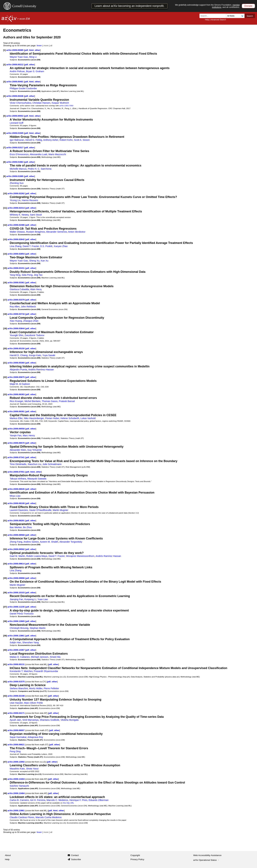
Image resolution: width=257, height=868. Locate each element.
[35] (5, 578)
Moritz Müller (36, 688)
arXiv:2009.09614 (16, 564)
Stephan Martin (38, 628)
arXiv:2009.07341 (16, 457)
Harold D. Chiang (19, 355)
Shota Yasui (32, 769)
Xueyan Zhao (61, 246)
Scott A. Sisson (82, 140)
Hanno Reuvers (30, 200)
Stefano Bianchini (19, 688)
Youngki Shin (16, 335)
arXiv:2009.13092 (16, 762)
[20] (5, 348)
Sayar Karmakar (18, 737)
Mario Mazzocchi (57, 154)
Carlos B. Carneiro (19, 800)
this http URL (68, 803)
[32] (5, 535)
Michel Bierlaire (32, 401)
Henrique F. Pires (78, 800)
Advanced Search (218, 20)
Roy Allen (15, 307)
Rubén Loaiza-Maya (37, 556)
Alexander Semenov (56, 232)
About (8, 855)
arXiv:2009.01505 (15, 133)
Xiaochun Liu (34, 464)
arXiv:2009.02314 (16, 208)
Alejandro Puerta (18, 370)
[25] (5, 429)
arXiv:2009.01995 (15, 176)
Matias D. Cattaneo (20, 657)
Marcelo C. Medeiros (57, 800)
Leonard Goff (16, 123)
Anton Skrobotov (77, 232)
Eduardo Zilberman (99, 800)
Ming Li (33, 57)
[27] (5, 457)
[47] (5, 762)
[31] (5, 521)
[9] (4, 176)
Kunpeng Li (30, 599)
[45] (5, 730)
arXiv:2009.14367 (16, 650)
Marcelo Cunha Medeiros (49, 817)
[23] (5, 394)
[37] (5, 607)
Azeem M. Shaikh (49, 542)
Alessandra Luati (39, 154)
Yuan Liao (43, 599)
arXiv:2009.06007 (16, 730)
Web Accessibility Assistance (207, 855)
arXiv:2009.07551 (16, 472)
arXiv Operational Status (206, 860)
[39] (5, 636)
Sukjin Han (15, 642)
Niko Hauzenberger (34, 418)
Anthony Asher (51, 140)
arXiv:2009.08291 (16, 521)
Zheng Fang (16, 542)
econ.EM (25, 19)
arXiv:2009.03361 (16, 283)
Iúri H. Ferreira (38, 800)
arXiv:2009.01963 (15, 162)
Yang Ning (15, 275)
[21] (5, 363)
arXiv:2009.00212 (15, 65)
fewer (39, 46)
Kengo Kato (35, 355)
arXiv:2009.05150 (16, 348)
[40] (5, 650)
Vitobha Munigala (69, 720)
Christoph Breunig (19, 628)
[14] (5, 254)
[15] (5, 268)
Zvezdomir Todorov (35, 335)
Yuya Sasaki (49, 355)
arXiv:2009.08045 (16, 489)
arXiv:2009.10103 (16, 593)
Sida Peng (27, 275)
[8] (4, 162)
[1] (4, 50)
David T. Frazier (31, 246)
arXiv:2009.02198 (16, 696)
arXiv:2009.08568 (16, 535)
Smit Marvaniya (30, 720)
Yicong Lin (15, 200)
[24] (5, 411)
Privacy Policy (137, 859)
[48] (5, 779)
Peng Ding (15, 751)
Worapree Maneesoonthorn (80, 556)
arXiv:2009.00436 (15, 96)
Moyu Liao (15, 496)
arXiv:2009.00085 (15, 50)
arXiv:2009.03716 (16, 314)
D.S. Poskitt (46, 246)
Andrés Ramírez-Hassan (41, 370)
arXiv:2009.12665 (16, 621)
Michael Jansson (40, 657)
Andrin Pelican (17, 71)
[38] (5, 621)
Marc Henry (29, 435)
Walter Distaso (17, 232)
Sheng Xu (34, 261)
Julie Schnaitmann (52, 464)
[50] (5, 811)
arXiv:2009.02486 (16, 225)
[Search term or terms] (214, 16)
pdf (26, 50)
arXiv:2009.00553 (15, 116)
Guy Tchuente (35, 450)
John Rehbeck (28, 307)
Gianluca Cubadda (19, 289)
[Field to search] (235, 16)
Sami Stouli (36, 215)
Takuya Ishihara (18, 479)
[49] (5, 793)
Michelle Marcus (18, 169)
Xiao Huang (16, 321)
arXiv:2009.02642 (16, 239)
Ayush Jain (15, 720)
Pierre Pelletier (51, 688)
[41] (5, 664)
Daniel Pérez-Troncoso (22, 614)
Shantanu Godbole (50, 720)
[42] (5, 682)
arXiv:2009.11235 (16, 607)
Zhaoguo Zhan (31, 321)
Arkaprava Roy (35, 737)
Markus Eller (16, 418)
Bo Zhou (27, 527)
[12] (5, 225)
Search (250, 16)
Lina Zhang (15, 246)
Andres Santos (31, 542)
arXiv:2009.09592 (16, 549)
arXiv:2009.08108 (16, 503)
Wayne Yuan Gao (19, 57)
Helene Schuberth (70, 418)
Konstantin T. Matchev (21, 671)
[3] (4, 82)
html (31, 50)
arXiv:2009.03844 (16, 328)
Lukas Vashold (88, 418)
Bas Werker (16, 527)
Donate (248, 6)
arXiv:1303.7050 (66, 106)
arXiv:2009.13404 (16, 779)
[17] (5, 300)
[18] (5, 314)
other (37, 50)
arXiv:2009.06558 (16, 429)
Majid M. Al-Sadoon (20, 384)
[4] (4, 96)
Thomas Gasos (50, 401)
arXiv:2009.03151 (16, 268)
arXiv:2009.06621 (16, 745)
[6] (4, 133)
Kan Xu (45, 261)
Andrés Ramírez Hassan (108, 556)
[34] (5, 564)
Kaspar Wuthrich (60, 103)
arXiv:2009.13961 (16, 811)
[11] (5, 208)
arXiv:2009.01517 (15, 148)
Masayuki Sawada (37, 479)
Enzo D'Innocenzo (19, 154)
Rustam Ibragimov (35, 232)
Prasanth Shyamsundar (46, 671)
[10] (5, 193)
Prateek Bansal (67, 401)
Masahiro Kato (17, 769)
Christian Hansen (41, 103)
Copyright (135, 855)
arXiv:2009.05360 (16, 363)
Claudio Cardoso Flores (22, 817)
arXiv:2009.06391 (16, 411)
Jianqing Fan (16, 599)
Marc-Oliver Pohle (33, 703)
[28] (5, 472)
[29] (5, 489)
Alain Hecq (36, 289)
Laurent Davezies (19, 510)
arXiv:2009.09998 (16, 578)
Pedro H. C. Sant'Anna (40, 169)
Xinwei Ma (55, 657)
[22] (5, 377)
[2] (4, 65)
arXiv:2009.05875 (16, 377)
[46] (5, 745)
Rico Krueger (16, 401)
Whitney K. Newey (19, 215)
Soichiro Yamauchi (19, 786)
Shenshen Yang (30, 642)
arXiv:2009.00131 (16, 664)
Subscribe (76, 859)
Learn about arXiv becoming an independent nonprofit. (129, 6)
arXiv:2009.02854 (16, 254)
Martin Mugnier (61, 510)
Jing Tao (38, 275)
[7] (4, 148)
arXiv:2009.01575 (16, 682)
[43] (5, 696)
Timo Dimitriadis (18, 464)
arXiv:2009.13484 (16, 793)
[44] (5, 713)
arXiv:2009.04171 (16, 713)
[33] (5, 549)
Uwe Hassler (16, 703)
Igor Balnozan (17, 140)
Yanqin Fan (16, 435)
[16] (5, 283)
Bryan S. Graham (35, 71)
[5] (4, 116)
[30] (5, 503)
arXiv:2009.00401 (15, 82)
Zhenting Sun (17, 183)
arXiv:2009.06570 (16, 443)
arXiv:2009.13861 (16, 636)
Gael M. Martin (17, 556)
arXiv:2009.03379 (16, 300)
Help (207, 20)
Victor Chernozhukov (20, 103)
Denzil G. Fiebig (34, 140)
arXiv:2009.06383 (16, 394)
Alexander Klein (18, 450)
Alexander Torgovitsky (71, 542)
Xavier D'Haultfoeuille (40, 510)
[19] (5, 328)
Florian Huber (52, 418)
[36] (5, 593)
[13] (5, 239)
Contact (75, 855)
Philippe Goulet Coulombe (23, 88)
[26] (5, 443)
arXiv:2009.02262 (16, 193)
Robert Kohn (66, 140)
